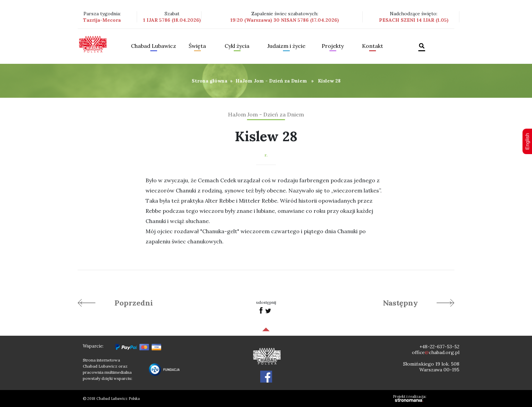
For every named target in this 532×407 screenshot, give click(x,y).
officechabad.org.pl (436, 352)
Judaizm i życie (286, 46)
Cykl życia (237, 46)
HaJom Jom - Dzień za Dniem (271, 81)
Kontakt (373, 46)
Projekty (333, 46)
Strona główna (210, 81)
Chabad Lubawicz (154, 46)
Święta (197, 46)
